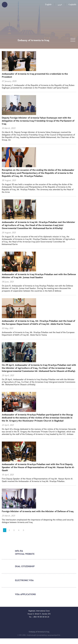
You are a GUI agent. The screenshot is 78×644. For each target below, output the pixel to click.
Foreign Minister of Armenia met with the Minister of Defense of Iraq (38, 511)
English (48, 4)
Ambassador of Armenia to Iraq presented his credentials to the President (35, 75)
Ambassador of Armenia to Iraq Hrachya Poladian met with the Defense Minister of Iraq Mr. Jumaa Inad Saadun (39, 276)
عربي (60, 4)
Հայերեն (72, 4)
